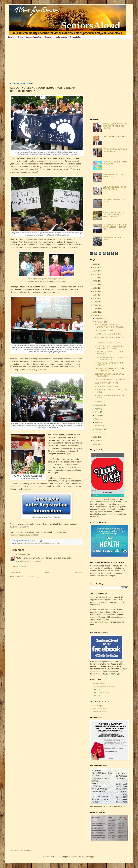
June (97, 415)
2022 (95, 278)
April (97, 422)
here (37, 517)
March (98, 426)
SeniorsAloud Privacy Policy (21, 850)
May (97, 419)
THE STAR (97, 690)
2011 (95, 315)
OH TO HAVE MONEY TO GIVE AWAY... (111, 379)
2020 (95, 285)
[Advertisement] (53, 60)
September (100, 405)
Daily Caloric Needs (100, 709)
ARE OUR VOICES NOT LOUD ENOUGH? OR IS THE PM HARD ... (110, 326)
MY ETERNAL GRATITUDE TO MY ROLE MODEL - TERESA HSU (115, 227)
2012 (95, 312)
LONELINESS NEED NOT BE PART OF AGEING (115, 188)
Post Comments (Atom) (30, 577)
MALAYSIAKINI (99, 684)
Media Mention (61, 37)
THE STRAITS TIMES (101, 693)
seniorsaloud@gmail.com (100, 622)
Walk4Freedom (56, 543)
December (99, 318)
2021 (95, 281)
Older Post (78, 572)
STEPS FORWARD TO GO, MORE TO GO (114, 175)
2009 (95, 440)
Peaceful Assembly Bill (41, 543)
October (98, 402)
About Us (11, 37)
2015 (95, 302)
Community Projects (34, 37)
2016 (95, 298)
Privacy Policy (75, 37)
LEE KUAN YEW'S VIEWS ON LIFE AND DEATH (115, 150)
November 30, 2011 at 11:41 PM (28, 561)
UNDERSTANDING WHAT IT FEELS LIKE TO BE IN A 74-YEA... (111, 358)
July (97, 412)
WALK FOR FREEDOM (104, 330)
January (98, 433)
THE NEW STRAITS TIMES (103, 687)
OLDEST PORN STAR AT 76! (106, 383)
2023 (95, 274)
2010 (95, 437)
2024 (95, 271)
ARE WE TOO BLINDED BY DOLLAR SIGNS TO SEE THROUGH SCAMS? (114, 214)
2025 (95, 267)
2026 (95, 264)
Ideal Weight (97, 706)
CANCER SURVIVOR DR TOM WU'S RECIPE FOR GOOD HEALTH (115, 126)
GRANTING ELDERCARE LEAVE (108, 343)
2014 (95, 305)
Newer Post (15, 572)
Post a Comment (20, 566)
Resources (49, 37)
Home (47, 572)
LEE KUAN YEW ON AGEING (115, 137)
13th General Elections (25, 543)
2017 (95, 295)
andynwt (74, 857)
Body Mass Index (99, 712)
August (98, 409)
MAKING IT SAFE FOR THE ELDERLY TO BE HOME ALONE (110, 369)
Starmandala (21, 555)
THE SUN (96, 696)
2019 (95, 288)
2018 (95, 291)
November (99, 322)
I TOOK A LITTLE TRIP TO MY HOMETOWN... (115, 163)
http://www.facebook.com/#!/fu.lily (24, 535)
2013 (95, 309)
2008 (95, 444)
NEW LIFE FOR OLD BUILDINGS (108, 334)
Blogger (91, 857)
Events (20, 37)
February (99, 429)
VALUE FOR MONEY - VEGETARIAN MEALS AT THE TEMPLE (109, 347)
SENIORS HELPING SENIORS (107, 386)
